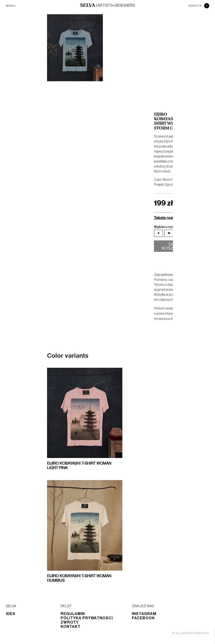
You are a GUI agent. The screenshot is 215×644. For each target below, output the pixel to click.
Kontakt (71, 627)
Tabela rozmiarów (170, 217)
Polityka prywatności (87, 618)
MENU (11, 6)
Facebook (143, 618)
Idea (11, 614)
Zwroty (70, 622)
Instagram (144, 614)
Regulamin (73, 614)
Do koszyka (172, 247)
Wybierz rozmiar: (167, 227)
